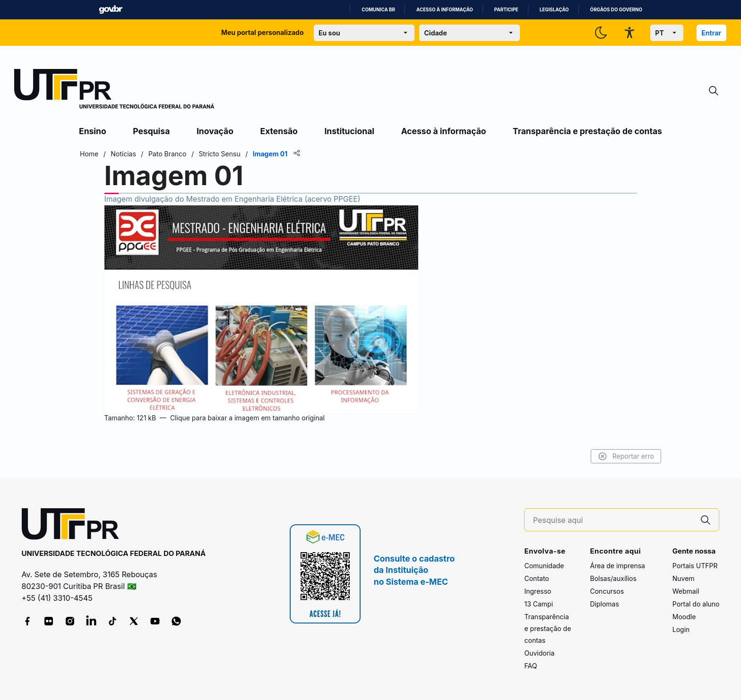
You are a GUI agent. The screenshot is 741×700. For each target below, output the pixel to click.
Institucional (349, 131)
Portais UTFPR (695, 566)
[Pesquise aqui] (613, 520)
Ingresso (538, 591)
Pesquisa (151, 131)
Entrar (711, 33)
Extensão (279, 131)
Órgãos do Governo (616, 10)
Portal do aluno (696, 604)
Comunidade (544, 566)
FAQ (530, 666)
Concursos (607, 591)
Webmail (686, 591)
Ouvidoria (539, 653)
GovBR (111, 10)
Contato (536, 578)
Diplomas (604, 604)
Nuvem (684, 578)
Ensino (93, 131)
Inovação (215, 131)
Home (89, 154)
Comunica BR (378, 10)
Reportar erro (626, 456)
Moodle (684, 617)
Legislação (554, 10)
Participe (506, 10)
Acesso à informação (445, 10)
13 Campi (539, 604)
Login (681, 629)
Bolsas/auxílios (613, 578)
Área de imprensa (617, 566)
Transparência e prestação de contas (587, 131)
